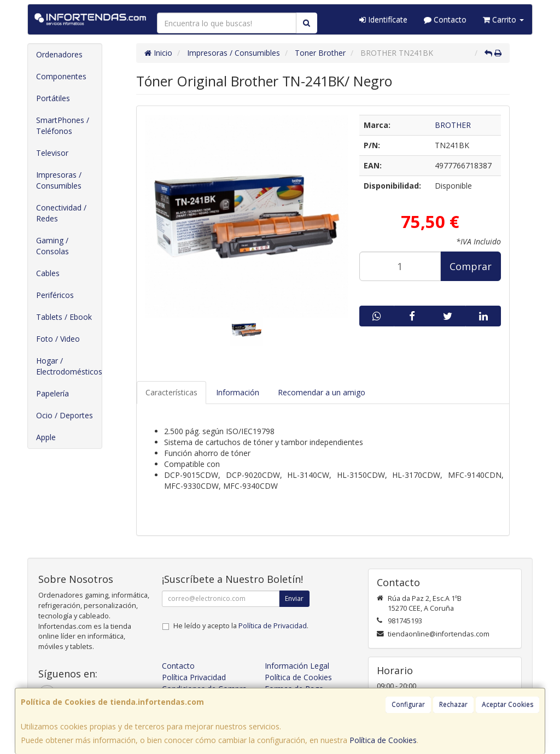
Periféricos (55, 295)
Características (171, 392)
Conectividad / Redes (61, 213)
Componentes (61, 76)
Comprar (471, 266)
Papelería (52, 393)
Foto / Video (58, 339)
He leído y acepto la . (241, 626)
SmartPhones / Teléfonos (63, 125)
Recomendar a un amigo (322, 392)
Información (238, 392)
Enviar (294, 598)
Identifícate (383, 19)
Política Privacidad (194, 677)
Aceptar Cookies (507, 705)
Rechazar (453, 705)
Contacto (445, 19)
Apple (46, 437)
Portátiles (53, 98)
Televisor (52, 153)
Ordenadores (59, 54)
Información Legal (297, 666)
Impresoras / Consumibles (59, 180)
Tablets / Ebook (64, 317)
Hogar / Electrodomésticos (69, 366)
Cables (48, 273)
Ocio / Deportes (65, 415)
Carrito (503, 19)
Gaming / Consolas (52, 246)
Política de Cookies (383, 740)
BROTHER (453, 125)
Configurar (408, 705)
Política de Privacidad (273, 626)
